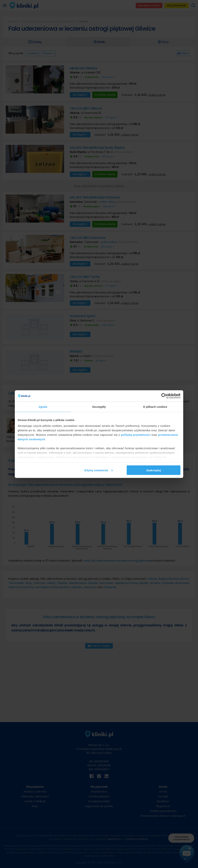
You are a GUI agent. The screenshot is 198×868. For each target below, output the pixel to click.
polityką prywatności (136, 435)
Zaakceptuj (153, 470)
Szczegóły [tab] (99, 407)
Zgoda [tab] (43, 407)
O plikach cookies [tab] (155, 407)
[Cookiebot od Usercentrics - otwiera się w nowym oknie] (164, 396)
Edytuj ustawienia (99, 470)
